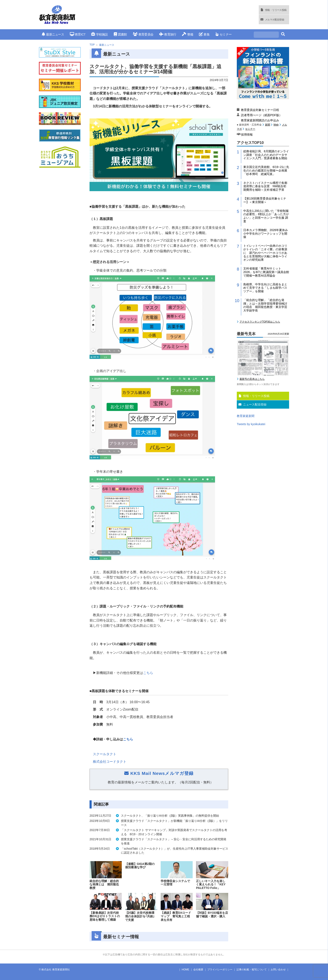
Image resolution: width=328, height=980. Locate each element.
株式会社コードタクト (110, 762)
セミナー (224, 34)
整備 (188, 34)
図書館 (120, 34)
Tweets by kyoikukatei (251, 424)
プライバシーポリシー (220, 970)
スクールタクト (105, 754)
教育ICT (78, 34)
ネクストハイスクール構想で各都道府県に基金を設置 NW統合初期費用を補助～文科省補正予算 (265, 186)
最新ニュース (53, 34)
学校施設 (99, 34)
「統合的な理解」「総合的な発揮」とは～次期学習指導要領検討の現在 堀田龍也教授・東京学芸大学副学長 (265, 305)
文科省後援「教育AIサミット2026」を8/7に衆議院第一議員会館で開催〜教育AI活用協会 (266, 272)
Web (276, 125)
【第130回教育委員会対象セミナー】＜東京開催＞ (265, 200)
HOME (186, 970)
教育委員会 (143, 34)
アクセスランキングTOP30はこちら (260, 322)
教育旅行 (168, 34)
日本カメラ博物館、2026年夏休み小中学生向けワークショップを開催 (266, 234)
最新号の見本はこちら (252, 379)
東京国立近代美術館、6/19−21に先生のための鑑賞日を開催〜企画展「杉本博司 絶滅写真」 (266, 170)
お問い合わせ (278, 970)
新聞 (268, 125)
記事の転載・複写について (252, 970)
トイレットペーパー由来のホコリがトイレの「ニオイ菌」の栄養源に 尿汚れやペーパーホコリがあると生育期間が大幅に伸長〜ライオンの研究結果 (265, 253)
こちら (148, 673)
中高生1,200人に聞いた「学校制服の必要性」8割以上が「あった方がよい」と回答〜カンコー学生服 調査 (266, 216)
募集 (204, 34)
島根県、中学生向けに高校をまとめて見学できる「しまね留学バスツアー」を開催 (265, 288)
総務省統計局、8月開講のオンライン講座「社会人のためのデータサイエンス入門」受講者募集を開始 (266, 155)
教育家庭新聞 (246, 416)
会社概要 (198, 970)
